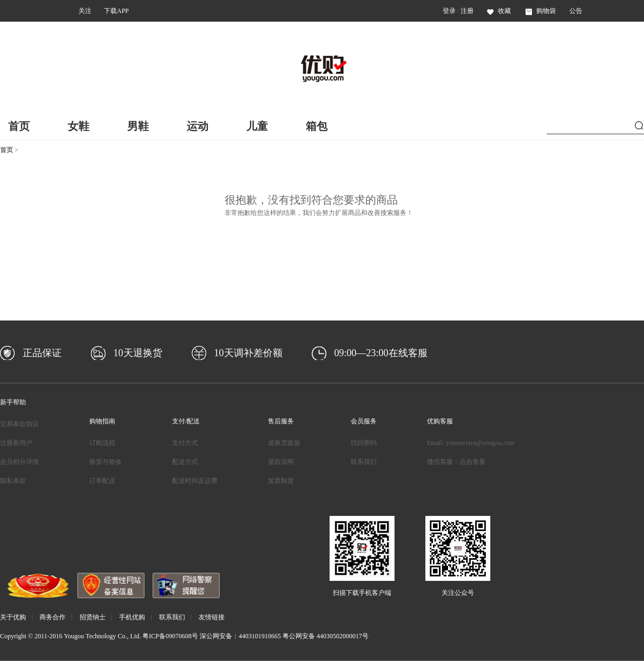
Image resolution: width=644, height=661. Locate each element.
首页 (19, 126)
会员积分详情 (19, 462)
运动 (198, 126)
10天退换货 (138, 353)
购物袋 (541, 11)
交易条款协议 (19, 424)
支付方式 (185, 443)
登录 (449, 11)
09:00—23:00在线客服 (381, 353)
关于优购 (13, 617)
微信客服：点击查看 (456, 462)
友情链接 (212, 617)
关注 (85, 11)
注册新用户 (16, 443)
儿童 (257, 126)
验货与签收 (106, 462)
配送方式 (185, 462)
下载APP (116, 11)
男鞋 (138, 126)
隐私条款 (13, 481)
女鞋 (78, 126)
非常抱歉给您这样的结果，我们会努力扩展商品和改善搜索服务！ (319, 213)
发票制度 (281, 481)
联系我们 (364, 462)
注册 (467, 11)
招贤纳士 (93, 617)
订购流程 (102, 443)
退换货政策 (284, 443)
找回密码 (364, 443)
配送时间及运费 (195, 481)
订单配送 (102, 481)
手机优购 (132, 617)
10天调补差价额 (248, 353)
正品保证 (42, 353)
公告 (576, 11)
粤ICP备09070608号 (170, 636)
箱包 (317, 126)
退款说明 (281, 462)
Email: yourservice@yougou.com (471, 443)
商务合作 (52, 617)
